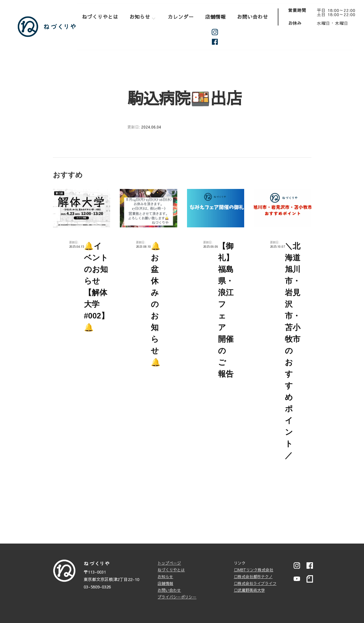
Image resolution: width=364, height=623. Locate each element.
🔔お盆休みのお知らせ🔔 (156, 304)
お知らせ (140, 17)
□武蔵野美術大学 (249, 590)
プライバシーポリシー (177, 597)
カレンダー (181, 17)
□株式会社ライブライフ (255, 583)
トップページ (169, 563)
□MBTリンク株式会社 (254, 570)
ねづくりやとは (100, 17)
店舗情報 (215, 17)
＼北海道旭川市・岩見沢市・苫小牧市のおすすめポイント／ (293, 351)
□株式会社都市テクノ (253, 576)
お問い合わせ (253, 17)
